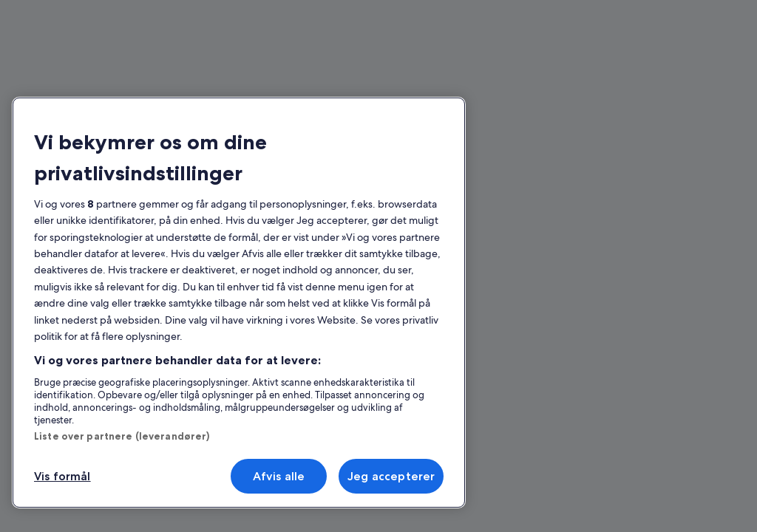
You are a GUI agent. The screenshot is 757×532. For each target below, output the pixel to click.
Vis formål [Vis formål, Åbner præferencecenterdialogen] (62, 476)
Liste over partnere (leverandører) (122, 436)
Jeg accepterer (391, 476)
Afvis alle (279, 476)
